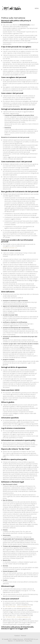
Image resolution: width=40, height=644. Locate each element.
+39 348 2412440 (10, 606)
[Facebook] (17, 636)
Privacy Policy (28, 641)
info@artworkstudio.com (10, 248)
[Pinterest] (23, 636)
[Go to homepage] (11, 8)
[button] (37, 8)
